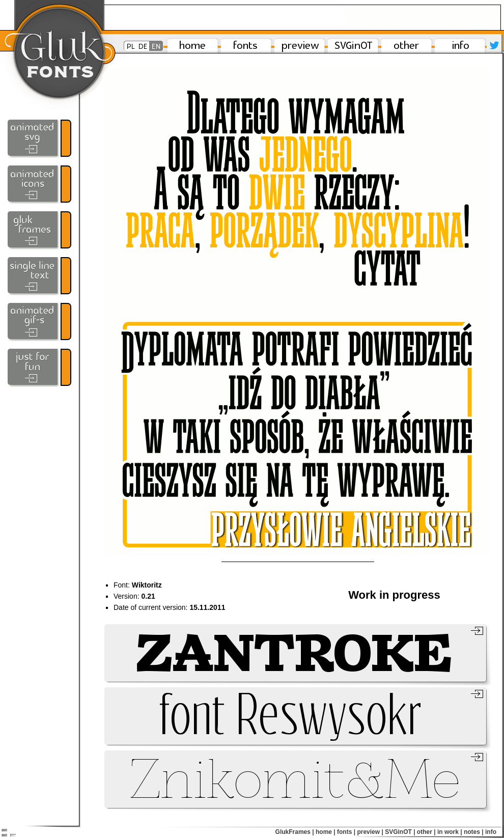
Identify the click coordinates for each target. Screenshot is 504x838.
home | (326, 832)
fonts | (346, 832)
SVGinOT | (400, 832)
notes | (474, 832)
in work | (450, 832)
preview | (370, 832)
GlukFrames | (295, 832)
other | (426, 832)
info (491, 832)
